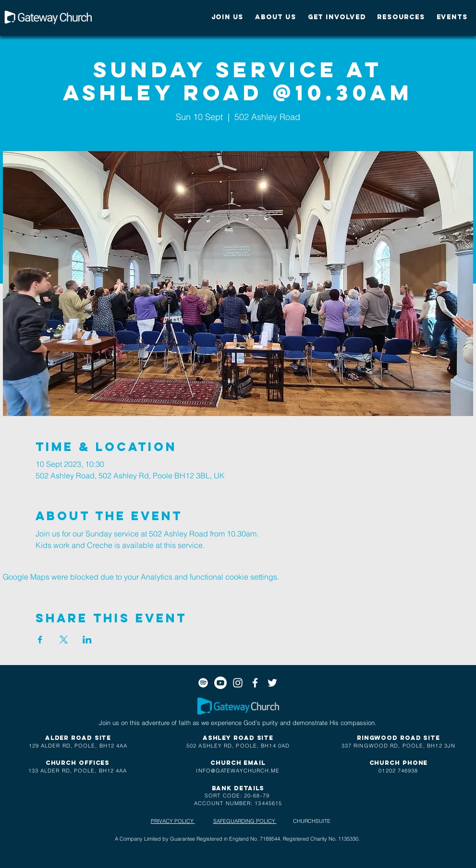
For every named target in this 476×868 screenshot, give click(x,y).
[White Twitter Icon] (272, 683)
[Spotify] (203, 683)
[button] (228, 17)
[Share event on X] (64, 640)
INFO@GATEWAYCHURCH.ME (238, 771)
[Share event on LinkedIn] (87, 640)
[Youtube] (220, 683)
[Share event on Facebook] (40, 640)
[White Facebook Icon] (255, 683)
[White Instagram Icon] (238, 683)
